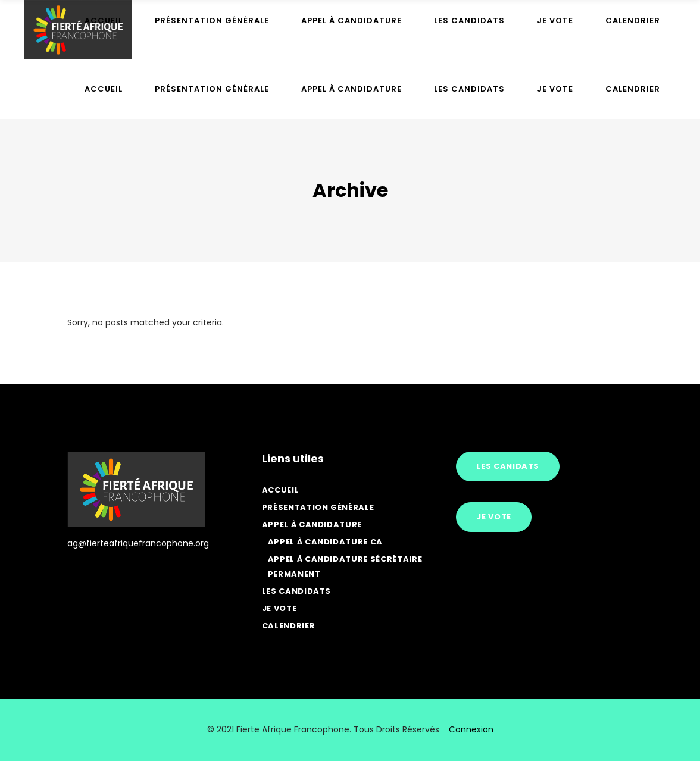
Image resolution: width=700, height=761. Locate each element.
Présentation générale (318, 507)
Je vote (279, 608)
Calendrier (289, 626)
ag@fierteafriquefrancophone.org (138, 543)
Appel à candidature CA (325, 542)
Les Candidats (296, 591)
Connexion (471, 729)
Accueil (281, 490)
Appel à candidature (312, 524)
